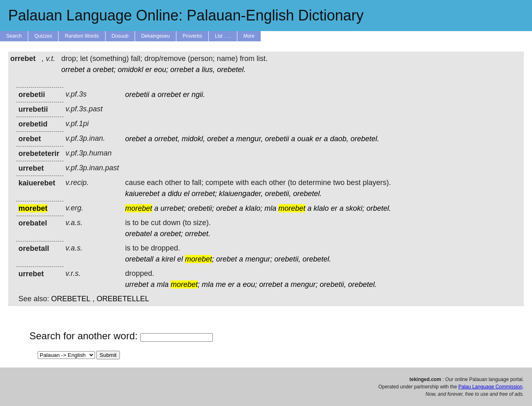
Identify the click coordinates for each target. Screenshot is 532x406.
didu (175, 194)
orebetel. (231, 70)
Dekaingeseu (156, 36)
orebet (136, 139)
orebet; (104, 70)
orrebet (73, 70)
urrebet (137, 284)
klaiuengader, (241, 194)
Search (14, 36)
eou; (161, 70)
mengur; (259, 259)
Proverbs (192, 36)
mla (270, 208)
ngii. (198, 95)
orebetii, (278, 194)
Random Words (82, 36)
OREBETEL (71, 299)
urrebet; (173, 208)
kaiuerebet (142, 194)
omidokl (131, 70)
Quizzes (43, 36)
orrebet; (204, 194)
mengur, (249, 139)
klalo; (254, 208)
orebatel (139, 234)
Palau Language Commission (490, 387)
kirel (168, 259)
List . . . (223, 36)
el (187, 194)
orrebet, (167, 139)
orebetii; (201, 208)
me (221, 284)
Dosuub (120, 36)
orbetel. (379, 208)
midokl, (193, 139)
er (149, 70)
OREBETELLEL (123, 299)
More (249, 36)
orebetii (137, 95)
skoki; (355, 208)
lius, (208, 70)
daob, (339, 139)
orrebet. (198, 234)
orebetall (139, 259)
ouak (305, 139)
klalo (321, 208)
